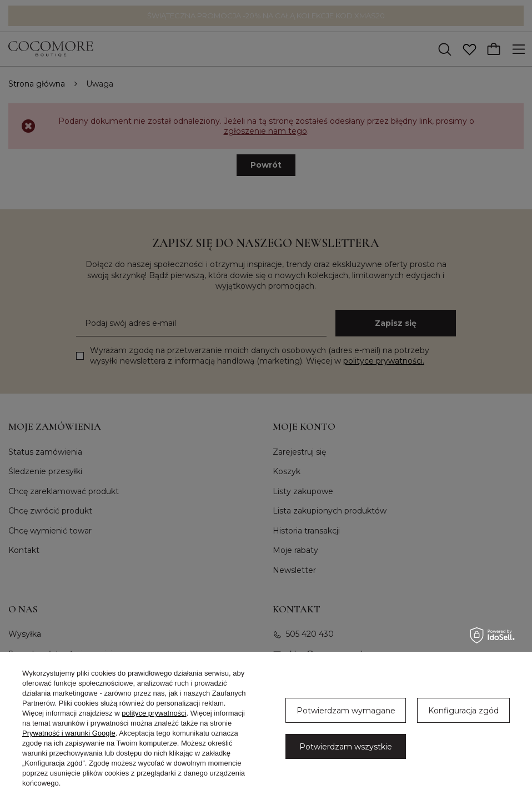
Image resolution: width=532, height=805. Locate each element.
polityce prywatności (154, 713)
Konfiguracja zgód (463, 711)
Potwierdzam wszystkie (346, 747)
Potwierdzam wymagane (346, 711)
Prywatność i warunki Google (69, 733)
